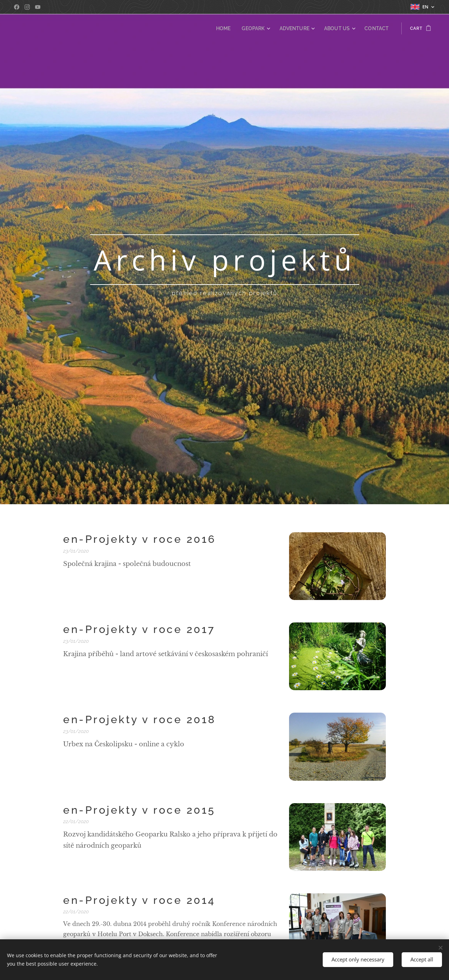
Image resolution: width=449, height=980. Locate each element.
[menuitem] (236, 28)
